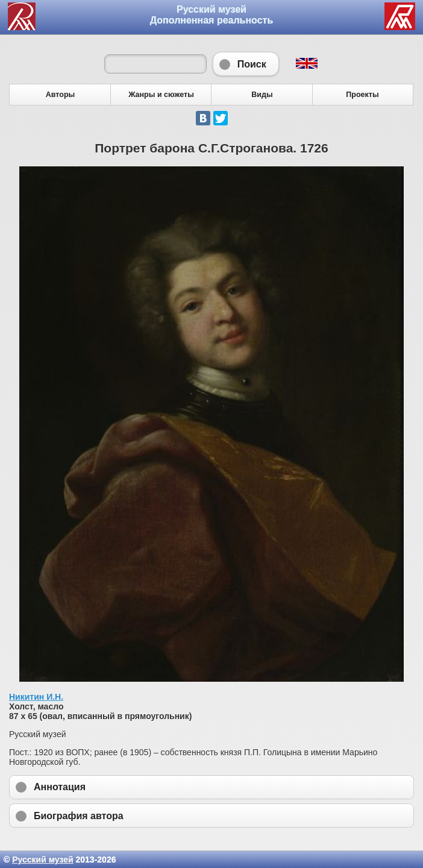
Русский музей (42, 860)
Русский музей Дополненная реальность (212, 15)
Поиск (246, 64)
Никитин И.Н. (36, 697)
